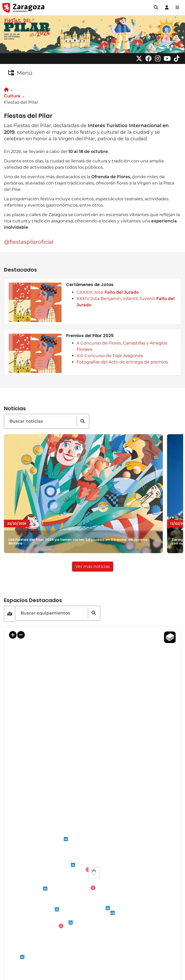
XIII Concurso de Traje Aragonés (110, 356)
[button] (156, 8)
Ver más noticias (94, 566)
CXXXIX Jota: (108, 292)
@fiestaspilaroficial (29, 242)
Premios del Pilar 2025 (90, 336)
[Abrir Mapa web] (177, 8)
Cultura (12, 96)
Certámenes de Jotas (90, 285)
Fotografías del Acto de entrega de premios (122, 362)
